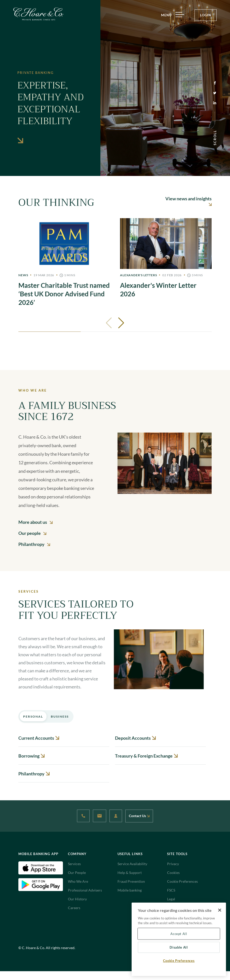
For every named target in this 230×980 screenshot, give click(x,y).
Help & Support (130, 873)
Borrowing (31, 756)
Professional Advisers (85, 890)
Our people (32, 533)
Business (60, 716)
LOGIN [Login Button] (206, 15)
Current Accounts (39, 738)
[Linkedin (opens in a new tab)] (215, 103)
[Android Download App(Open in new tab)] (41, 884)
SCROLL (215, 138)
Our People (77, 873)
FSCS (171, 890)
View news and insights (188, 201)
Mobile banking (130, 890)
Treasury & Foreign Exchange (146, 756)
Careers (74, 908)
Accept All (179, 934)
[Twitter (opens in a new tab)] (215, 93)
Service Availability (132, 864)
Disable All (179, 947)
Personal (33, 716)
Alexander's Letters (138, 275)
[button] (121, 323)
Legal (171, 899)
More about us (35, 522)
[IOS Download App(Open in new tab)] (41, 867)
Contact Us (139, 816)
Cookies (173, 873)
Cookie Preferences (182, 881)
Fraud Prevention (131, 881)
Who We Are (78, 881)
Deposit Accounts (135, 738)
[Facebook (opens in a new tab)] (215, 83)
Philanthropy (34, 544)
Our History (77, 899)
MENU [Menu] (171, 15)
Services (74, 864)
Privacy (173, 864)
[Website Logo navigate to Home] (39, 14)
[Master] (64, 263)
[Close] (220, 910)
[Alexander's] (166, 258)
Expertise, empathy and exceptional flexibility (50, 110)
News (23, 275)
